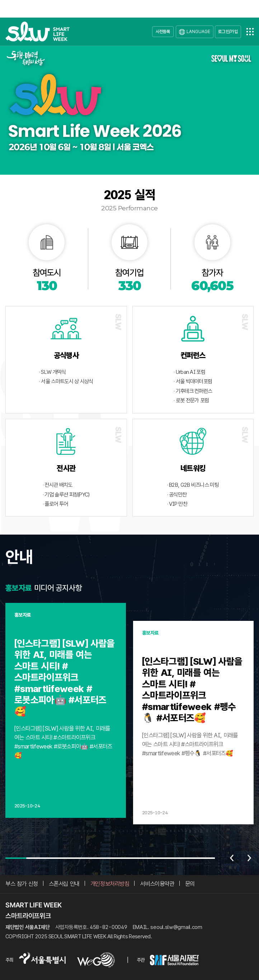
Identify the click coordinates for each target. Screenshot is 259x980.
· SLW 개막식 (53, 372)
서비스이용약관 (157, 884)
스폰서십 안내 (64, 884)
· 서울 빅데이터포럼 (193, 381)
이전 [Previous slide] (232, 858)
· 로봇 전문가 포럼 (191, 400)
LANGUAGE (198, 31)
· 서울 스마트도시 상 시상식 (66, 381)
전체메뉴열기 (250, 32)
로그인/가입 (228, 31)
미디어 (44, 588)
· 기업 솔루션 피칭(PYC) (66, 495)
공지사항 (69, 588)
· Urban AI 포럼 (189, 372)
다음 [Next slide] (249, 858)
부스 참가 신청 (22, 884)
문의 (190, 884)
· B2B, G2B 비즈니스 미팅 (193, 485)
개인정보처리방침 (110, 884)
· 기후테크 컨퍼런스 (193, 391)
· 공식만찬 (177, 495)
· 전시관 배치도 (58, 485)
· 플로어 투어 (55, 504)
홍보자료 (18, 588)
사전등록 (163, 31)
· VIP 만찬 (177, 504)
